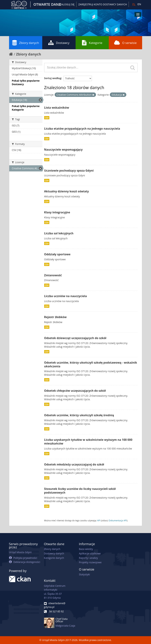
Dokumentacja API (118, 520)
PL (134, 4)
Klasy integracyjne (57, 212)
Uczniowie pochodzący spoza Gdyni (69, 171)
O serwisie (125, 43)
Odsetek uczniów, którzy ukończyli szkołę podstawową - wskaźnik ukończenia (91, 364)
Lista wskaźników (57, 108)
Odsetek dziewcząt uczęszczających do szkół (75, 338)
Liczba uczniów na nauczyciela (66, 296)
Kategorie (92, 43)
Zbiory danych (26, 43)
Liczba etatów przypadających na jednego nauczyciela (82, 129)
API (99, 520)
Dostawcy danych (54, 553)
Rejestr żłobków (55, 317)
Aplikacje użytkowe (90, 553)
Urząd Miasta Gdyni (20, 552)
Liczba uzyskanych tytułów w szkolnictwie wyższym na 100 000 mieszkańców (88, 442)
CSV (47, 118)
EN (139, 4)
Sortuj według (53, 78)
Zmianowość (53, 275)
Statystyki (84, 574)
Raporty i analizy (88, 558)
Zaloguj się (67, 4)
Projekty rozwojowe (90, 562)
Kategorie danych (54, 558)
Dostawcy (59, 43)
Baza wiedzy (86, 549)
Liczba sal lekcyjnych (59, 233)
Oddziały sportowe (57, 254)
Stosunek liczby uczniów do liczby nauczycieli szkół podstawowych (80, 491)
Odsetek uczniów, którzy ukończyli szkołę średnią (79, 415)
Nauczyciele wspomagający (63, 150)
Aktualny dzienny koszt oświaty (67, 191)
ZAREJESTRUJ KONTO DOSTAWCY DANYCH (103, 4)
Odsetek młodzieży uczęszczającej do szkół (74, 464)
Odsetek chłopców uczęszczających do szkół (75, 391)
